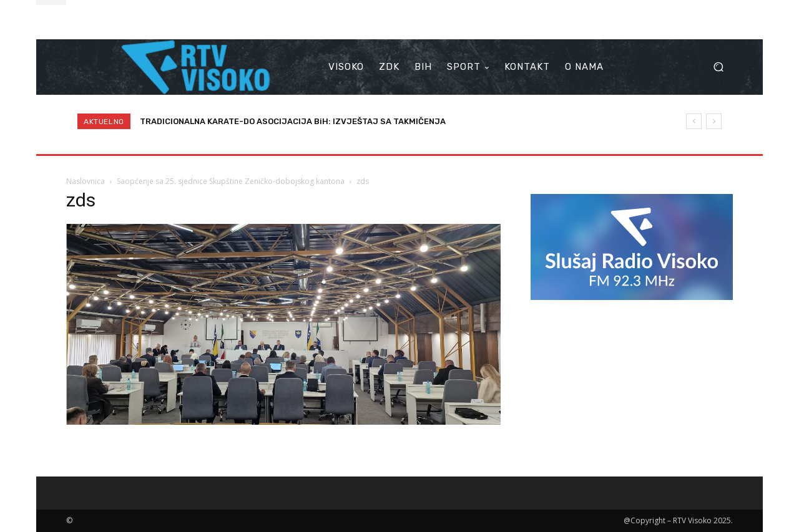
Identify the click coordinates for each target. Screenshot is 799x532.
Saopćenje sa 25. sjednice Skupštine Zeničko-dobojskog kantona (231, 181)
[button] (718, 67)
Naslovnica (86, 181)
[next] (714, 121)
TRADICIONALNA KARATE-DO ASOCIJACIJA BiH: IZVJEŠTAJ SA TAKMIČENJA (293, 121)
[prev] (694, 121)
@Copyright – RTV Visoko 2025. (678, 520)
